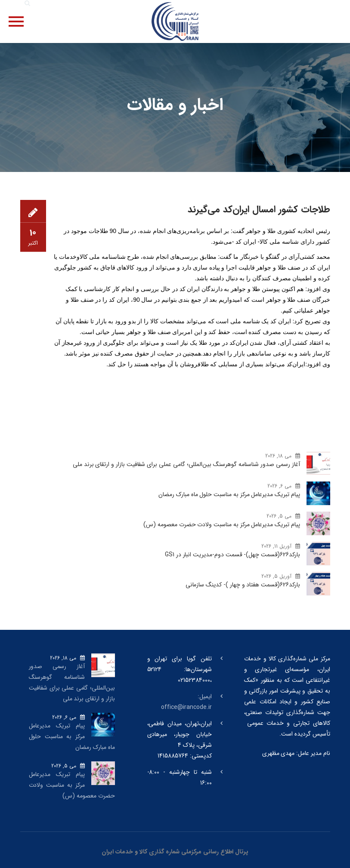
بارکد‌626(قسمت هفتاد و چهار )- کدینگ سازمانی (243, 585)
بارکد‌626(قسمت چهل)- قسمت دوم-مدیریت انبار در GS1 (232, 555)
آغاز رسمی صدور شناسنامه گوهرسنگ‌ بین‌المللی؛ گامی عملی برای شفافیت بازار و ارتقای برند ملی (186, 464)
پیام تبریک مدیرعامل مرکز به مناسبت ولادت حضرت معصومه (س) (221, 524)
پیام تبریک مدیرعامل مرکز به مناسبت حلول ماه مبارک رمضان (229, 494)
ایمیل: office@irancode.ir (186, 702)
